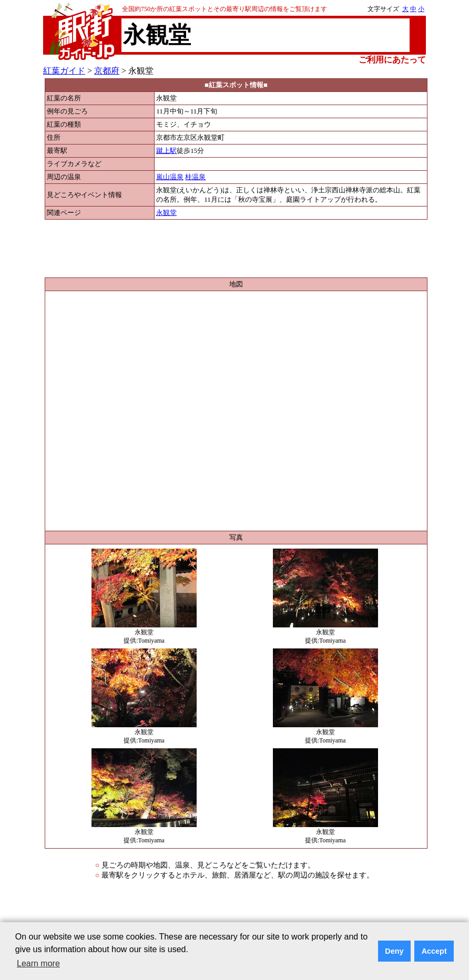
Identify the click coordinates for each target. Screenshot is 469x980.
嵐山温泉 (170, 177)
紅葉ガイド (64, 71)
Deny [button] (394, 951)
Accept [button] (434, 951)
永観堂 (166, 213)
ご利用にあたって (392, 60)
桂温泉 (195, 177)
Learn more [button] (38, 963)
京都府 (107, 71)
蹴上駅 (166, 151)
